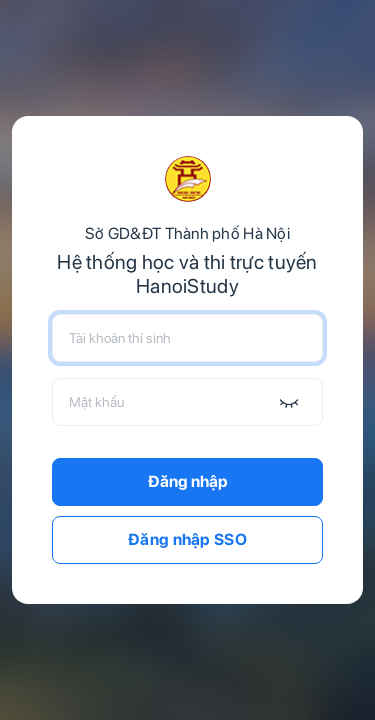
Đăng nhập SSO (187, 539)
